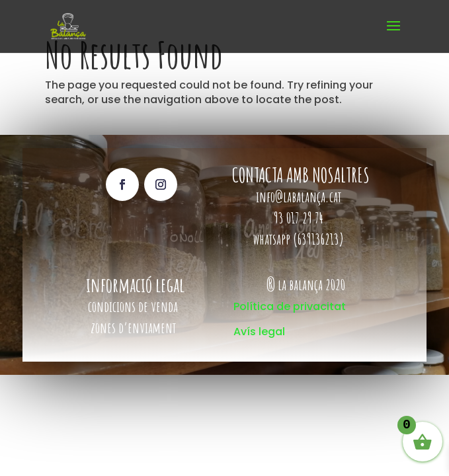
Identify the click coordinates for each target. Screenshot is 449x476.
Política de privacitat (290, 306)
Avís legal (259, 332)
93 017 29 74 (300, 218)
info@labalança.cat (299, 197)
